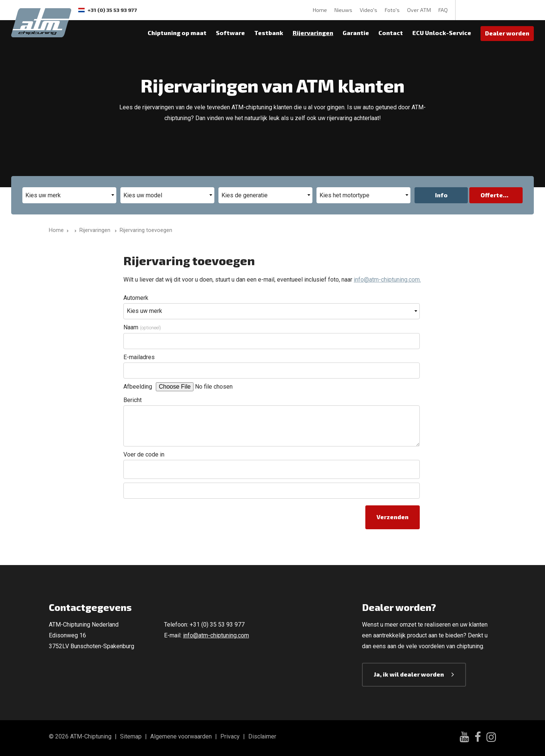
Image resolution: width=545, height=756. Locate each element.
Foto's (392, 10)
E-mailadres (139, 357)
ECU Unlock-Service (442, 33)
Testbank (269, 33)
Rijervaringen (313, 33)
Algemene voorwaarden (181, 736)
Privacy (230, 736)
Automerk (136, 298)
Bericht (133, 400)
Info (441, 195)
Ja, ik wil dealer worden (409, 674)
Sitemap (131, 736)
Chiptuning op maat (177, 33)
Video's (368, 10)
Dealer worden (507, 33)
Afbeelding (138, 387)
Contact (391, 33)
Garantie (356, 33)
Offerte (492, 195)
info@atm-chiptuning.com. (387, 280)
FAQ (443, 10)
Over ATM (419, 10)
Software (230, 33)
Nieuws (343, 10)
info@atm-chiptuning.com (216, 635)
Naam (142, 327)
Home (320, 10)
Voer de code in (144, 454)
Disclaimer (262, 736)
